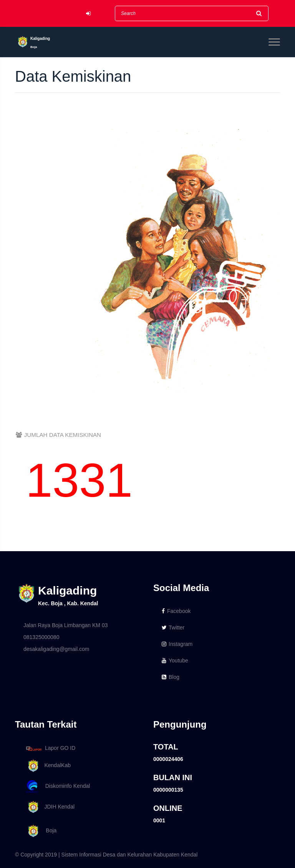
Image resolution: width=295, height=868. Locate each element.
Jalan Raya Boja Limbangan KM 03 (65, 625)
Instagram (177, 644)
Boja (40, 831)
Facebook (176, 611)
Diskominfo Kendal (58, 786)
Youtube (175, 660)
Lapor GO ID (50, 749)
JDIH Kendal (49, 807)
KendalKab (47, 766)
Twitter (173, 628)
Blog (171, 677)
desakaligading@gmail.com (56, 649)
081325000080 (41, 637)
